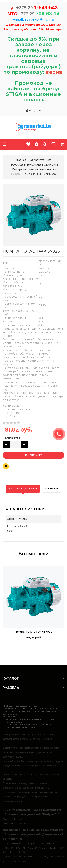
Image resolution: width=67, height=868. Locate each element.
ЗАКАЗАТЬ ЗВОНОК (60, 434)
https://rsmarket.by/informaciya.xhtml (20, 770)
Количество (12, 438)
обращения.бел (40, 861)
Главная (21, 160)
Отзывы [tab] (52, 489)
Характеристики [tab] (23, 489)
